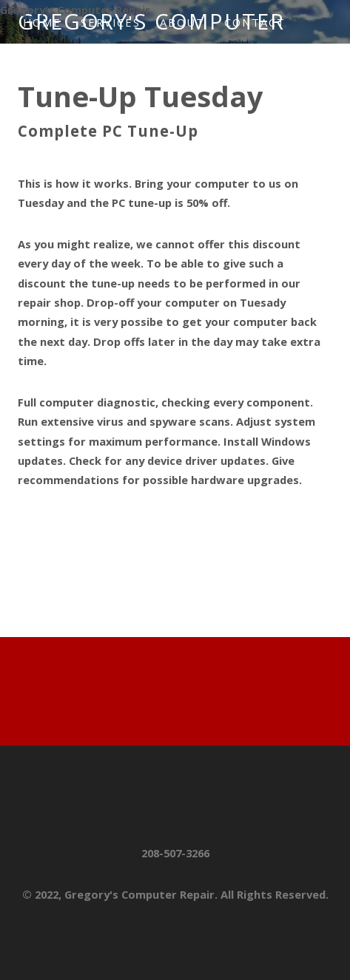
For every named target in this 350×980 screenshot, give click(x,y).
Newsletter (71, 66)
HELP (151, 66)
